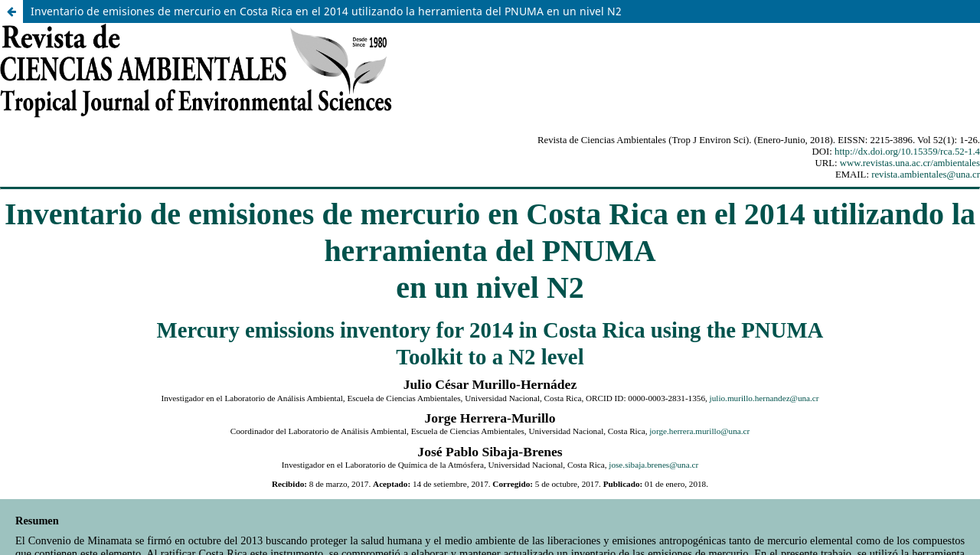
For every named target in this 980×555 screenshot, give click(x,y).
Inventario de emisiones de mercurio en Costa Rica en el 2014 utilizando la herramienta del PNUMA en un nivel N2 (326, 11)
